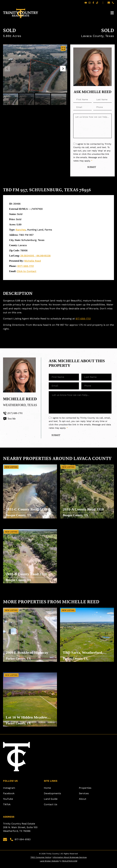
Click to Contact (27, 272)
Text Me (9, 419)
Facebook (9, 797)
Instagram (9, 792)
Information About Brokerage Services (70, 861)
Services (84, 797)
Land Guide (51, 803)
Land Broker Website (49, 865)
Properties (85, 792)
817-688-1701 (83, 319)
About (83, 803)
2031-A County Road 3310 (84, 512)
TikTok (7, 808)
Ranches (21, 230)
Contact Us (51, 808)
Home (47, 792)
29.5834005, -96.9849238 (35, 256)
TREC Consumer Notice (41, 861)
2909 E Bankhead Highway (27, 655)
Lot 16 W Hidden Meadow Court (27, 720)
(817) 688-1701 (25, 266)
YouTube (8, 803)
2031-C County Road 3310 (27, 512)
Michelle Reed (33, 261)
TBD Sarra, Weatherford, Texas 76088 (83, 656)
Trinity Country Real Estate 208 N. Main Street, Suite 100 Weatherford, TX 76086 (21, 831)
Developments (52, 797)
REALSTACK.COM (70, 865)
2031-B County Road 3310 (27, 577)
